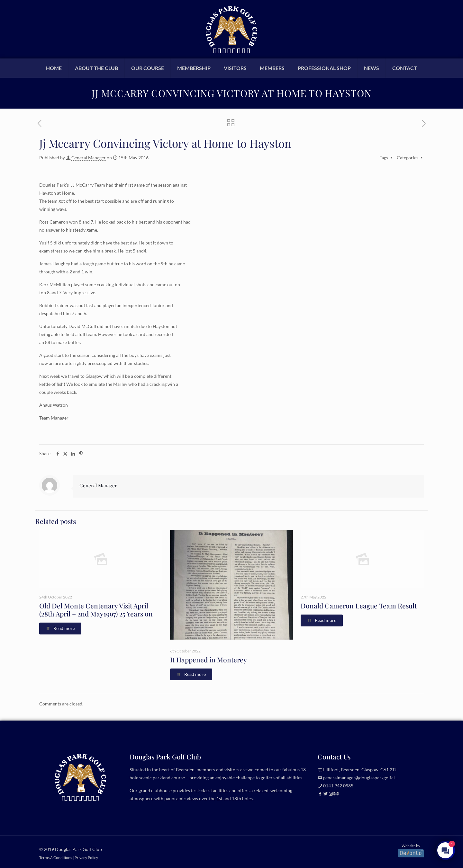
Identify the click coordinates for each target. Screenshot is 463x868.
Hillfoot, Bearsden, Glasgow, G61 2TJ (360, 770)
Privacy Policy (86, 857)
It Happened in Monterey (209, 660)
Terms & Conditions (56, 857)
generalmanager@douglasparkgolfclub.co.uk (367, 778)
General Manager (89, 158)
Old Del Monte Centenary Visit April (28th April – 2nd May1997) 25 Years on (96, 610)
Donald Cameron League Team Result (359, 606)
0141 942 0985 (338, 786)
